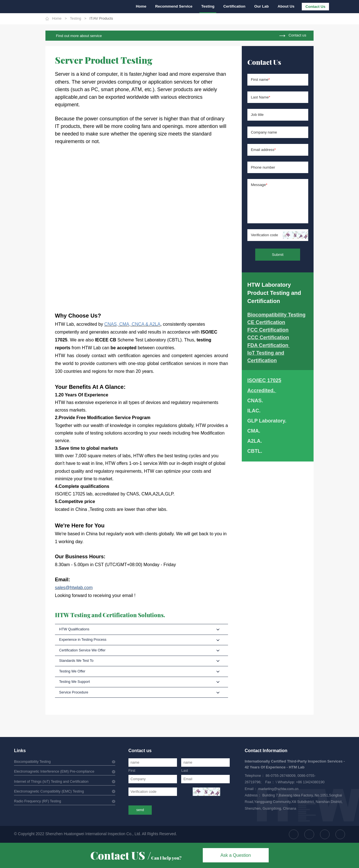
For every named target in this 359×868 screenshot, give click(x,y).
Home (141, 6)
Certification (234, 6)
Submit (278, 255)
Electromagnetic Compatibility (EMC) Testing (49, 791)
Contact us (297, 35)
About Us (286, 6)
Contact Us (315, 7)
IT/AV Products (101, 19)
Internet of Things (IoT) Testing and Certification (51, 782)
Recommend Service (174, 6)
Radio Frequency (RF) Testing (38, 801)
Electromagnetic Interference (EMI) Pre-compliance (54, 771)
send (140, 810)
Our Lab (262, 6)
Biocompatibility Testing (32, 762)
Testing (208, 6)
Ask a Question (236, 855)
